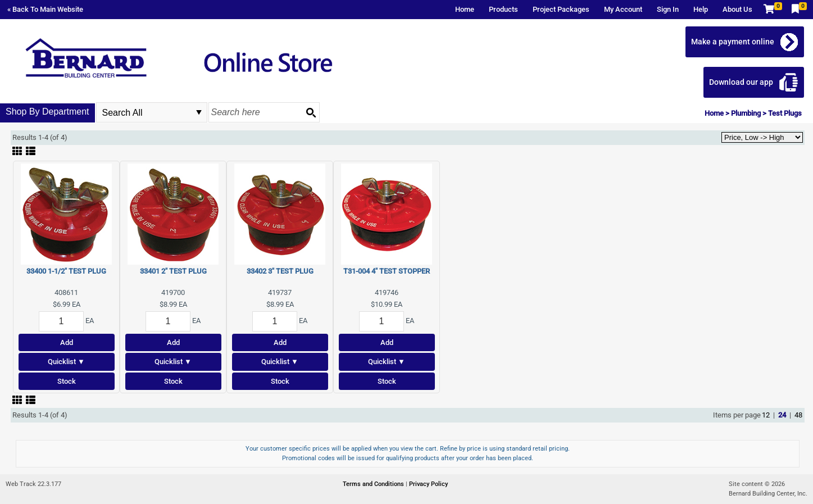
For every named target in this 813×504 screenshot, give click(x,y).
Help (701, 9)
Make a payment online (733, 42)
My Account (623, 9)
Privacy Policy (428, 484)
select (199, 112)
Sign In (668, 9)
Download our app (741, 82)
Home (465, 9)
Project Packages (561, 9)
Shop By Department (47, 112)
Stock (67, 381)
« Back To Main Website (45, 9)
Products (503, 9)
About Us (737, 9)
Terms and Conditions (374, 484)
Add (67, 342)
